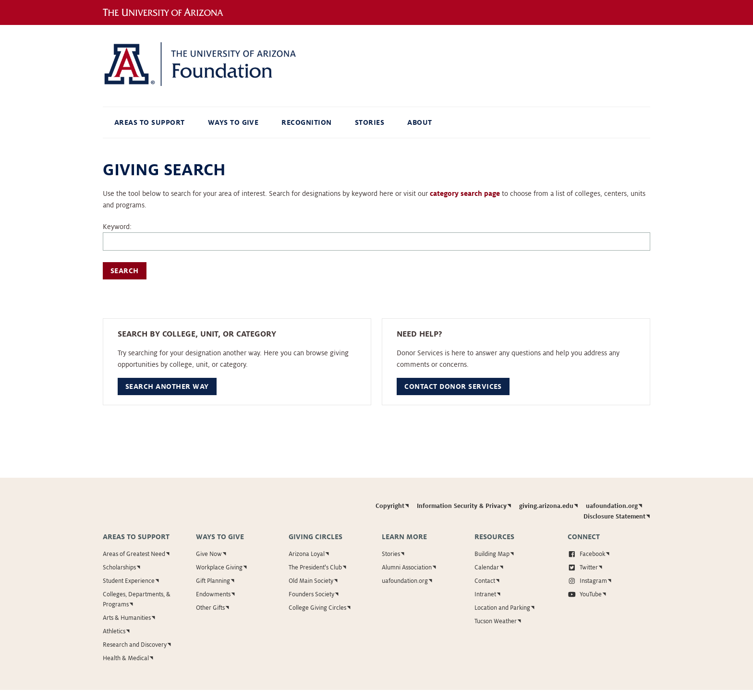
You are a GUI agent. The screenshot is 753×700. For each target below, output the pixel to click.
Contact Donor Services (453, 386)
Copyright (390, 506)
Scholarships (119, 567)
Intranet (485, 594)
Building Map (492, 554)
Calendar (487, 567)
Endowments (213, 594)
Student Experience (129, 581)
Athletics (114, 631)
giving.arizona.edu (546, 506)
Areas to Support (150, 122)
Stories (370, 122)
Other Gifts (210, 608)
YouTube (585, 594)
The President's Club (315, 567)
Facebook (587, 554)
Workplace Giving (219, 567)
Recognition (306, 122)
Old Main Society (311, 581)
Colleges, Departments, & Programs (137, 599)
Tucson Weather (496, 621)
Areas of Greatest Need (134, 554)
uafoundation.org (612, 506)
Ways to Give (233, 122)
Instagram (588, 581)
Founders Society (311, 594)
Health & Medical (126, 658)
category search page (465, 193)
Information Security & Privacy (462, 506)
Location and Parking (502, 608)
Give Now (209, 554)
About (419, 122)
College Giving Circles (317, 608)
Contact (485, 581)
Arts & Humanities (127, 618)
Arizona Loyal (307, 554)
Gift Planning (213, 581)
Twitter (583, 567)
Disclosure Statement (614, 517)
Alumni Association (407, 567)
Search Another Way (167, 386)
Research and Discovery (135, 645)
